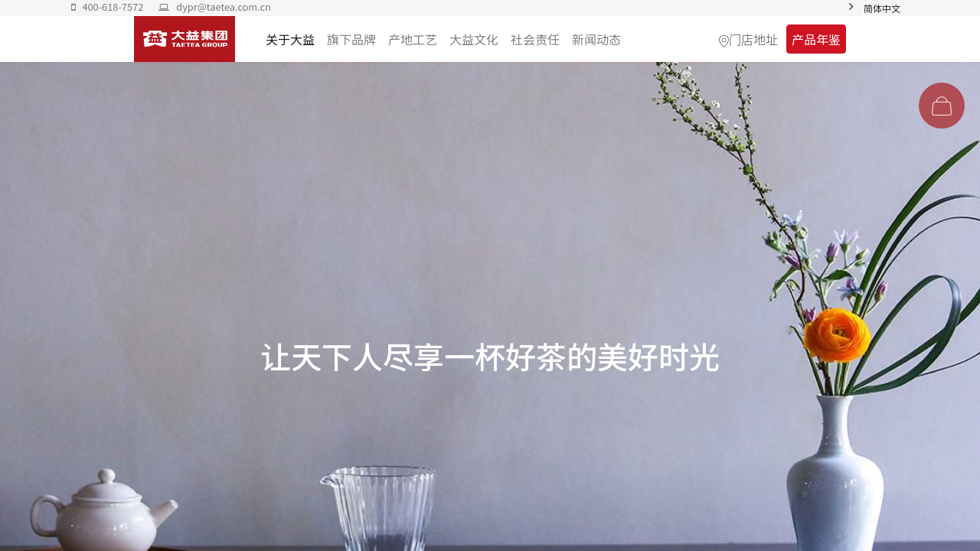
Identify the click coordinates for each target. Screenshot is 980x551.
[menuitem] (596, 39)
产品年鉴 (816, 39)
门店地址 (753, 39)
